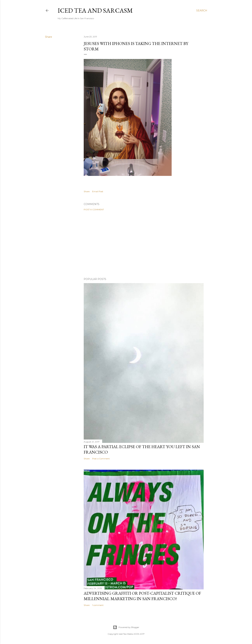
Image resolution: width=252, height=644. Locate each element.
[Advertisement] (144, 244)
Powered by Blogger (126, 627)
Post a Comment (94, 209)
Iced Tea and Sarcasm (95, 10)
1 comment (98, 605)
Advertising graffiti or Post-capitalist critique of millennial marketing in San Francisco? (142, 596)
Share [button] (49, 37)
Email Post (98, 191)
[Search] (202, 11)
